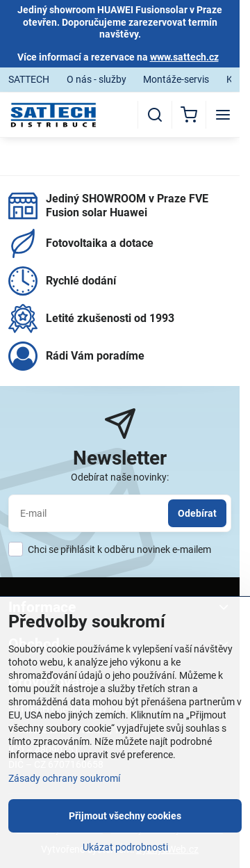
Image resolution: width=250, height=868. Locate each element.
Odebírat (197, 513)
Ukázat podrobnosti (125, 847)
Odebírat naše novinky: (120, 477)
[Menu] (223, 115)
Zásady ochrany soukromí (64, 778)
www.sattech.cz (184, 57)
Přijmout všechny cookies (125, 816)
